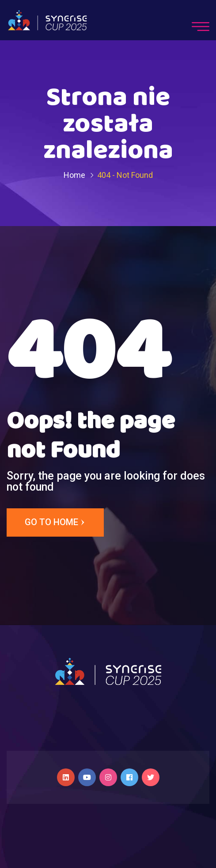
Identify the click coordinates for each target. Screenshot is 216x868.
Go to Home (55, 522)
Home (74, 175)
